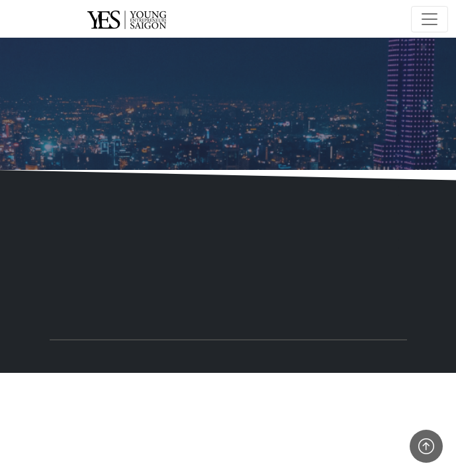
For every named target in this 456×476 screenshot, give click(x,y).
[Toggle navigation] (430, 19)
